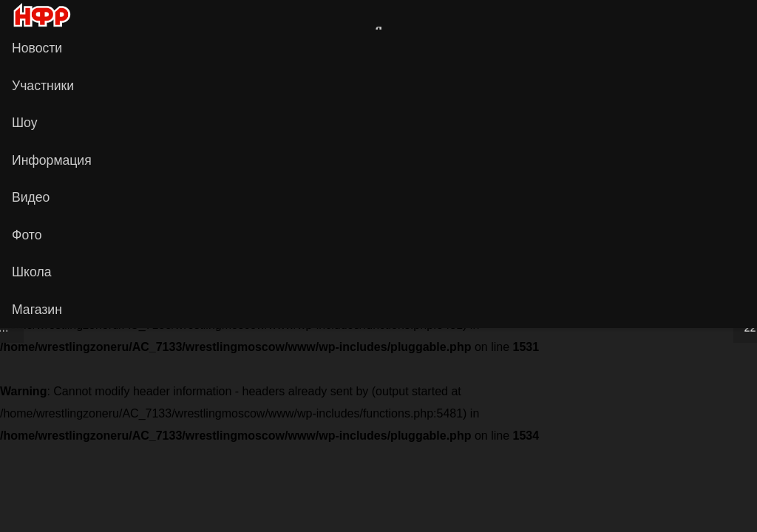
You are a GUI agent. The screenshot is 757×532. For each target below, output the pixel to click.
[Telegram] (563, 81)
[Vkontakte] (724, 15)
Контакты (307, 235)
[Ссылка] (81, 14)
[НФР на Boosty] (489, 81)
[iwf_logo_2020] (41, 15)
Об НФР (455, 235)
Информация (383, 235)
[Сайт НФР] (701, 15)
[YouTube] (342, 81)
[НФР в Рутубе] (415, 81)
